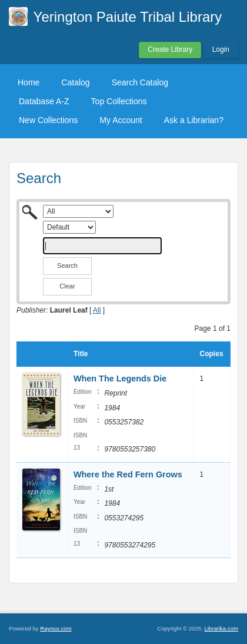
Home (29, 82)
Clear (67, 286)
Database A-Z (44, 101)
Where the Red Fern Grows (128, 474)
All (97, 310)
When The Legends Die (120, 379)
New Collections (48, 120)
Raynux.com (56, 628)
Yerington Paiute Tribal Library (128, 17)
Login (221, 49)
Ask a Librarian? (194, 120)
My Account (121, 120)
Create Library (170, 49)
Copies (212, 354)
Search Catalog (140, 82)
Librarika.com (221, 628)
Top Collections (119, 101)
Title (81, 354)
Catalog (75, 82)
